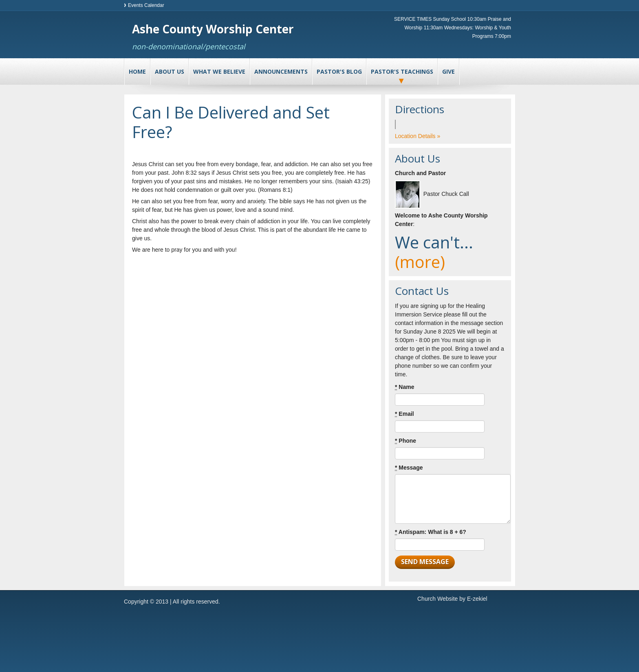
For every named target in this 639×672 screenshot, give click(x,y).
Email (404, 414)
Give (448, 71)
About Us (170, 71)
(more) (420, 262)
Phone (405, 441)
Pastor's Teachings (402, 71)
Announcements (281, 71)
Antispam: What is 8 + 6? (431, 532)
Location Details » (418, 136)
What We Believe (219, 71)
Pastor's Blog (339, 71)
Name (404, 387)
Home (137, 71)
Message (409, 468)
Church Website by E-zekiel (452, 599)
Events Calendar (146, 5)
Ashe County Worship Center (213, 29)
